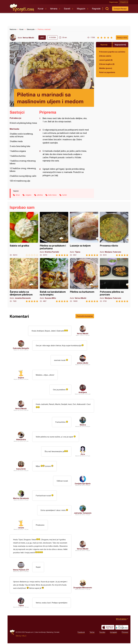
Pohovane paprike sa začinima (112, 52)
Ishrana (54, 9)
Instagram (113, 633)
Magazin (81, 9)
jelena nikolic (83, 363)
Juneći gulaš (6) (106, 60)
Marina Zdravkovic (21, 498)
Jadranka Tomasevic (83, 513)
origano (28, 195)
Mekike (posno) (106, 68)
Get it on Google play (122, 628)
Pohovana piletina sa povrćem (114, 280)
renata (21, 528)
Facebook (81, 633)
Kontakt (57, 633)
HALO (24, 637)
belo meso (53, 195)
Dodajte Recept (120, 9)
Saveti (67, 9)
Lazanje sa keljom (84, 234)
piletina (40, 195)
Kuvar (41, 9)
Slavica (83, 425)
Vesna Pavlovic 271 (21, 570)
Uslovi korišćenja (40, 633)
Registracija (114, 2)
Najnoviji (104, 45)
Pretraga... (107, 9)
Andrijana (83, 392)
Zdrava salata (105, 56)
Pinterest (125, 633)
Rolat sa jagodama (107, 72)
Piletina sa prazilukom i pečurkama (54, 234)
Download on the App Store (108, 628)
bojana (21, 378)
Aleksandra (21, 440)
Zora (83, 454)
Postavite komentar (85, 316)
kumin (65, 195)
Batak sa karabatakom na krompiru (54, 280)
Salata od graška (24, 234)
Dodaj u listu (122, 37)
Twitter (92, 633)
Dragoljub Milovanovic (83, 588)
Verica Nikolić (28, 38)
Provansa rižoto (114, 234)
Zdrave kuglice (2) (107, 64)
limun (18, 195)
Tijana (21, 606)
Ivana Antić (21, 469)
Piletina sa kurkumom (84, 280)
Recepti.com (22, 8)
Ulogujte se (124, 2)
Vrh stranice (121, 620)
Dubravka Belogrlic (21, 348)
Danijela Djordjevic (83, 484)
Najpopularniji (120, 45)
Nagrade (96, 9)
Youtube (102, 633)
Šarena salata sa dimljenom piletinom (24, 280)
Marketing (50, 633)
